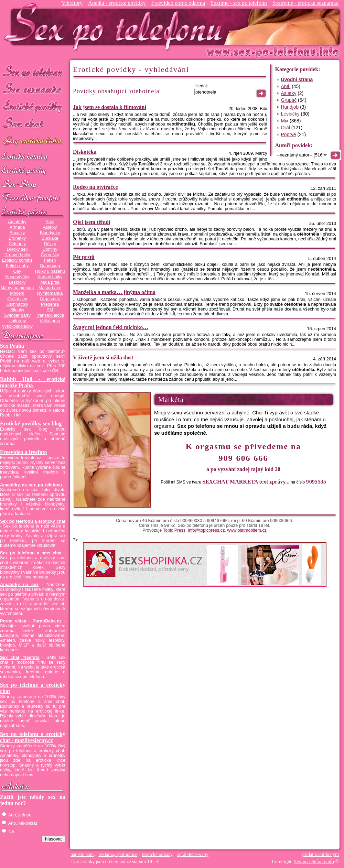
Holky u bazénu (50, 271)
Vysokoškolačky (17, 326)
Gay (17, 271)
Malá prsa (50, 282)
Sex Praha (12, 346)
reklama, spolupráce (118, 854)
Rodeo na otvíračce (95, 187)
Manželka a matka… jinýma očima (114, 292)
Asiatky (50, 227)
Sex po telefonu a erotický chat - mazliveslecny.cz (33, 737)
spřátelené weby (193, 854)
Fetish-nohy (17, 266)
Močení (17, 293)
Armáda (17, 227)
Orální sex (17, 299)
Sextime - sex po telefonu (239, 3)
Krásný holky (50, 277)
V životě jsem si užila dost (103, 357)
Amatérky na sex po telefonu (31, 485)
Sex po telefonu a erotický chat (33, 521)
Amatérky (17, 222)
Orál (285, 128)
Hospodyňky (17, 277)
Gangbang (50, 266)
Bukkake (50, 238)
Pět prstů (84, 257)
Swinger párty (17, 315)
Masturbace (50, 288)
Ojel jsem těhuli (92, 222)
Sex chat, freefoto (20, 658)
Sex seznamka (33, 89)
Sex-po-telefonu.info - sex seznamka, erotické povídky (116, 27)
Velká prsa (50, 321)
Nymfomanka (50, 293)
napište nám (82, 854)
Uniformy (17, 321)
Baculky (17, 233)
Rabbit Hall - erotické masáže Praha (33, 382)
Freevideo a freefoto (23, 452)
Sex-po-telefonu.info (314, 862)
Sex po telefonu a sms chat (31, 553)
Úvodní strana (297, 79)
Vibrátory (72, 3)
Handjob (290, 107)
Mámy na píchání (17, 288)
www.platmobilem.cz (247, 530)
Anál (50, 222)
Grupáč (289, 100)
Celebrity (17, 244)
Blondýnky (50, 233)
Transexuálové (50, 315)
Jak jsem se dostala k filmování (110, 107)
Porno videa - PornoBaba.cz (31, 621)
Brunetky (17, 238)
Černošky (50, 255)
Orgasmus (50, 299)
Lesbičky (17, 282)
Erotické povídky (33, 106)
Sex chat (33, 124)
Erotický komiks (17, 260)
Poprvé (288, 134)
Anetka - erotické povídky (117, 3)
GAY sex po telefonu (33, 142)
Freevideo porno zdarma (178, 3)
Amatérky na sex (19, 585)
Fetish (50, 260)
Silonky (17, 310)
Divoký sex (17, 249)
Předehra (50, 304)
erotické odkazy (157, 854)
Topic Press (174, 530)
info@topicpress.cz (206, 530)
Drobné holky (17, 255)
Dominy (50, 249)
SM (50, 310)
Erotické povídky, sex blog (31, 424)
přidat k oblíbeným (320, 854)
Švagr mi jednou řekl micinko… (111, 327)
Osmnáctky (17, 304)
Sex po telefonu (33, 71)
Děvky (50, 244)
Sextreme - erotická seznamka (305, 3)
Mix (284, 121)
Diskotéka (85, 152)
